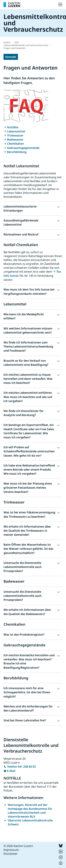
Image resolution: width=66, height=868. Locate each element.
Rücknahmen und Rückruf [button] (21, 234)
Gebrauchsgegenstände (23, 148)
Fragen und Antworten (14, 48)
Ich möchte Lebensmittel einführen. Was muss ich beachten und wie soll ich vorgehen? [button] (28, 397)
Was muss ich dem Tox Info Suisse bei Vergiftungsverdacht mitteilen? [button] (29, 291)
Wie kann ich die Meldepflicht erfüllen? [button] (24, 316)
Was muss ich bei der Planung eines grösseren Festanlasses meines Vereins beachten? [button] (28, 488)
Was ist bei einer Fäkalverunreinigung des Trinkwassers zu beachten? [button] (29, 514)
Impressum (11, 850)
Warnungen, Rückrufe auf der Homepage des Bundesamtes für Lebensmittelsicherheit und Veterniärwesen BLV (30, 811)
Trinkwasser (15, 135)
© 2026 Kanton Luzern (18, 846)
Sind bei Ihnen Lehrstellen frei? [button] (25, 720)
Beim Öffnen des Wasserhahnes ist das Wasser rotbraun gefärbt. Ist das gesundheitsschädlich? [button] (28, 549)
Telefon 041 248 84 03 (21, 767)
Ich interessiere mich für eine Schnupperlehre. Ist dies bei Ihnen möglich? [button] (27, 692)
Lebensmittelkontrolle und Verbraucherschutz (26, 45)
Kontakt (11, 57)
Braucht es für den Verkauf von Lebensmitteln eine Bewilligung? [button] (26, 363)
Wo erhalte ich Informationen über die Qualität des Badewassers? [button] (27, 612)
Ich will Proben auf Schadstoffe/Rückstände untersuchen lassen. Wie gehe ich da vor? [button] (29, 451)
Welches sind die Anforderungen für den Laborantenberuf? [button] (28, 708)
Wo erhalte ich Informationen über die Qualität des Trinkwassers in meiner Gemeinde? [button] (27, 531)
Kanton (7, 42)
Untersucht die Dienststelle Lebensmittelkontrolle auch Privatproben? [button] (23, 567)
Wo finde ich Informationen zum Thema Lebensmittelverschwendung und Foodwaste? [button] (28, 346)
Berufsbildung (17, 152)
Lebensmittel (16, 131)
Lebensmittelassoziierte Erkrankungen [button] (20, 208)
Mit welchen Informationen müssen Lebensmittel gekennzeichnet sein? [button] (28, 330)
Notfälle (13, 127)
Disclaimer (11, 854)
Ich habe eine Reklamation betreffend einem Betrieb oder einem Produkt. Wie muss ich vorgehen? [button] (29, 469)
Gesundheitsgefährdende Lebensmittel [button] (21, 222)
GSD (17, 42)
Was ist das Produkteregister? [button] (24, 634)
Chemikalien (15, 144)
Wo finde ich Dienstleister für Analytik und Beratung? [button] (23, 413)
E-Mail (11, 771)
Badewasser (15, 140)
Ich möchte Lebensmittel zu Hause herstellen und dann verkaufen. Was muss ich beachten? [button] (28, 379)
